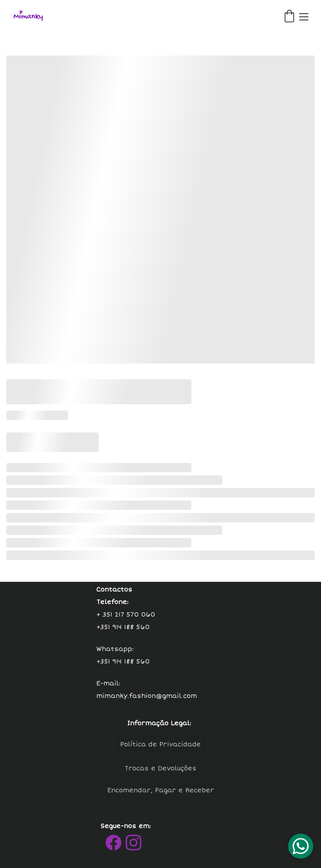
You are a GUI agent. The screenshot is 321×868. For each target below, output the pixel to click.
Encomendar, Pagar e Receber (161, 793)
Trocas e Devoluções (160, 771)
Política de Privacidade (160, 747)
